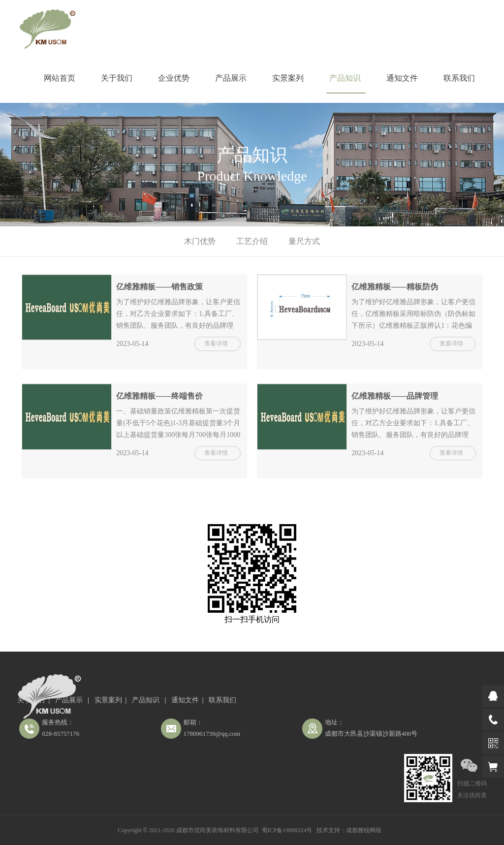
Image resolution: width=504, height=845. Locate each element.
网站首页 (60, 78)
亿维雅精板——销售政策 (159, 289)
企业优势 (174, 78)
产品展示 (231, 78)
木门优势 (200, 241)
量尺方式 (304, 241)
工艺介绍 (252, 241)
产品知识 (345, 78)
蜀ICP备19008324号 (287, 830)
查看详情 (216, 345)
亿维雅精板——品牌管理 (395, 398)
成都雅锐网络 (364, 830)
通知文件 (402, 78)
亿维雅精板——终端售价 (159, 398)
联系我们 (459, 78)
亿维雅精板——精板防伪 (395, 289)
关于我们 (117, 78)
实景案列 (288, 78)
